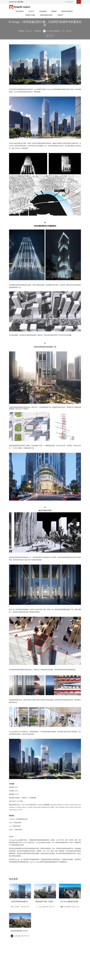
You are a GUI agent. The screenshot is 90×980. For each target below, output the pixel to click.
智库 (30, 16)
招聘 (67, 13)
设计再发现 (46, 16)
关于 (60, 16)
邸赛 (43, 13)
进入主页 (50, 36)
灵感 (54, 13)
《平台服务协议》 (69, 2)
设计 (31, 13)
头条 (20, 13)
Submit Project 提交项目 (16, 2)
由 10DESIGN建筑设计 (52, 31)
